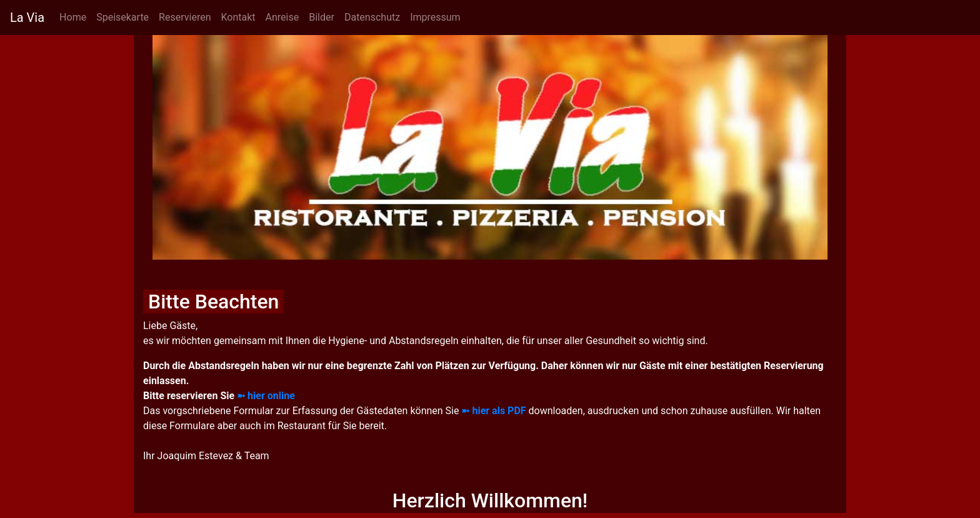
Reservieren (185, 17)
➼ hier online (266, 396)
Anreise (282, 17)
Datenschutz (372, 17)
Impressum (435, 17)
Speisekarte (122, 17)
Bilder (322, 17)
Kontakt (238, 17)
